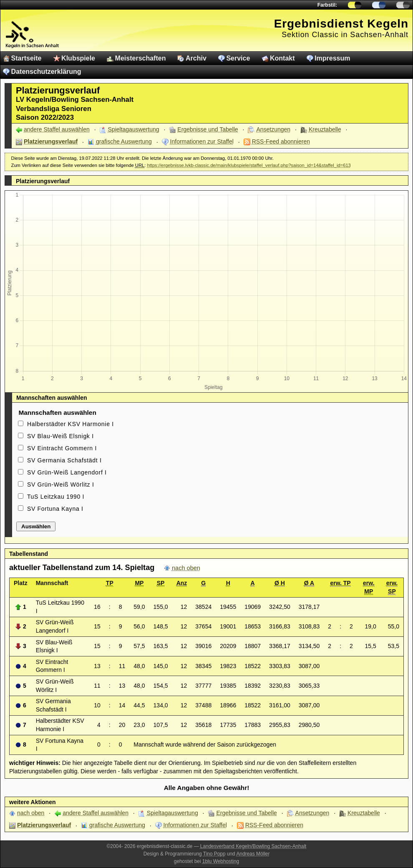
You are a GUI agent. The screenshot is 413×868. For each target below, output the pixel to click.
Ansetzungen (273, 129)
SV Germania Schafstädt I (64, 460)
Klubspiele (78, 58)
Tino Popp (214, 854)
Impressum (332, 58)
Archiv (196, 58)
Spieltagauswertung (134, 129)
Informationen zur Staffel (202, 141)
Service (238, 58)
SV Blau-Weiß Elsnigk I (60, 436)
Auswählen (36, 526)
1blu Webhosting (221, 861)
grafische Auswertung (124, 141)
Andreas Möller (253, 854)
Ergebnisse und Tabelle (208, 129)
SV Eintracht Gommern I (62, 448)
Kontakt (282, 58)
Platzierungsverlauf (51, 141)
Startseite (26, 58)
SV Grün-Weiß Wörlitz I (61, 484)
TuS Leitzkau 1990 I (56, 497)
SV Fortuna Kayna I (55, 509)
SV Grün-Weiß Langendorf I (67, 472)
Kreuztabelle (325, 129)
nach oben (186, 568)
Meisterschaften (141, 58)
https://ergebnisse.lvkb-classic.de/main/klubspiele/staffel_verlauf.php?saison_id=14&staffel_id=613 (249, 165)
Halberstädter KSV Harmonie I (71, 424)
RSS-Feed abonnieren (281, 141)
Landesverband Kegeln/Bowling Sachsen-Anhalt (253, 846)
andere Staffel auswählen (57, 129)
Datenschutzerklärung (46, 72)
